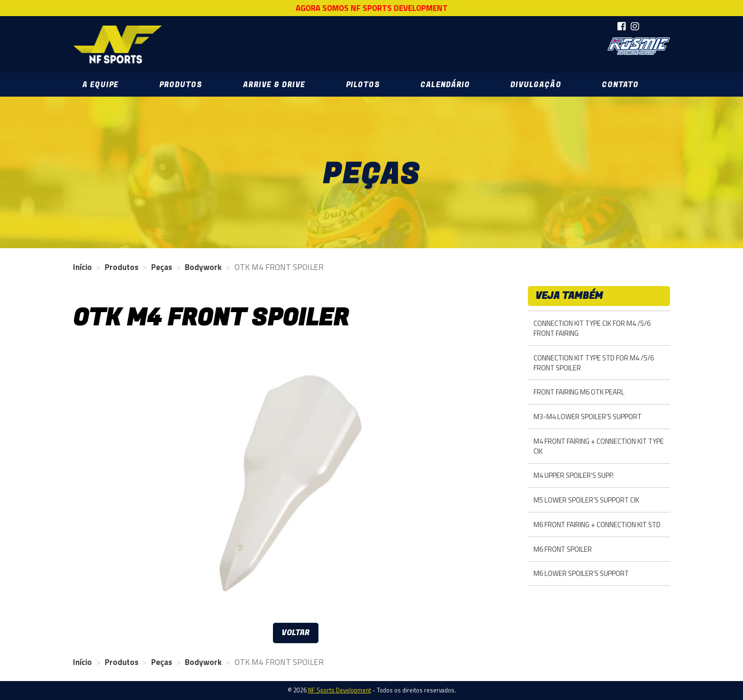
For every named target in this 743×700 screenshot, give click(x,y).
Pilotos (363, 85)
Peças (162, 267)
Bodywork (203, 267)
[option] (296, 482)
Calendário (445, 85)
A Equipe (100, 85)
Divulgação (536, 85)
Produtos (181, 85)
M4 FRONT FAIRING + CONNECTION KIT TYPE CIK (599, 446)
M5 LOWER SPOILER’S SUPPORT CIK (586, 500)
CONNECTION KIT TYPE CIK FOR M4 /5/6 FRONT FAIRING (592, 328)
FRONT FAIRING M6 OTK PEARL (579, 392)
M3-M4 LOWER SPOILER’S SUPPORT (588, 417)
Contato (620, 85)
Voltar (296, 633)
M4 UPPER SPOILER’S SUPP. (574, 475)
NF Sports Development (118, 45)
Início (82, 267)
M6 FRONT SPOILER (563, 549)
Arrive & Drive (274, 85)
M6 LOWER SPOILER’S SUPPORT (581, 573)
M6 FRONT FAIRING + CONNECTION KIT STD (597, 525)
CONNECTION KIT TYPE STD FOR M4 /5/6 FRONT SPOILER (594, 363)
